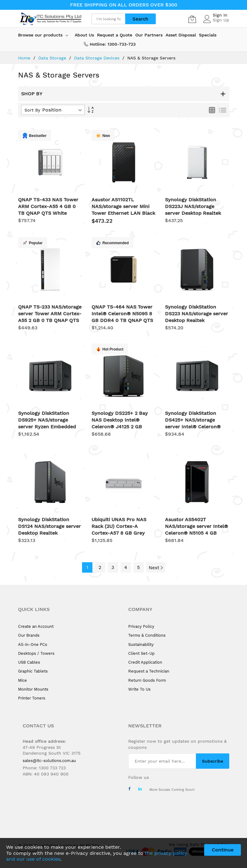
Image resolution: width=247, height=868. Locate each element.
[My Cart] (192, 19)
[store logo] (50, 19)
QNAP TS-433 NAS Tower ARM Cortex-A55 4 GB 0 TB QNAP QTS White (48, 206)
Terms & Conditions (147, 635)
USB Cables (29, 662)
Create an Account (36, 626)
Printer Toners (32, 698)
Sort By (32, 110)
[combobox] (108, 19)
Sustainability (141, 644)
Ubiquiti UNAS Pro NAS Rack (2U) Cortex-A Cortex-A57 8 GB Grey (119, 526)
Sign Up (221, 20)
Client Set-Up (141, 653)
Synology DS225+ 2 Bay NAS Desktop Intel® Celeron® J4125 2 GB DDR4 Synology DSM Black (120, 427)
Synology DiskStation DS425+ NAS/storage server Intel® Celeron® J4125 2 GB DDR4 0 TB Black (193, 427)
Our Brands (29, 635)
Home (25, 58)
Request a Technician (149, 671)
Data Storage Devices (97, 58)
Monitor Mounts (33, 689)
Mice (22, 680)
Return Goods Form (147, 680)
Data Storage (53, 58)
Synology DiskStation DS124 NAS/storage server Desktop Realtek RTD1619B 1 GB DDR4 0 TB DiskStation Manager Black (50, 533)
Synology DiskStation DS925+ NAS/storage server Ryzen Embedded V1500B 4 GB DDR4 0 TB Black (47, 427)
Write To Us (139, 689)
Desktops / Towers (36, 653)
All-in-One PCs (33, 644)
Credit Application (145, 662)
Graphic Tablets (33, 671)
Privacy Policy (141, 626)
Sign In (220, 15)
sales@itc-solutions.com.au (49, 761)
